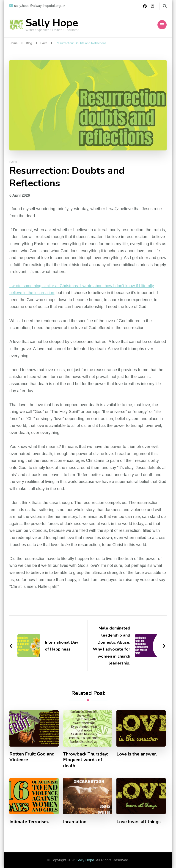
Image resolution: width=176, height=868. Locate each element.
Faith (14, 162)
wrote (17, 286)
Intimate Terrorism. (30, 822)
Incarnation (75, 822)
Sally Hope (52, 23)
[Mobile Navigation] (162, 25)
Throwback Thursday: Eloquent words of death (86, 760)
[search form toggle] (165, 6)
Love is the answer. (137, 754)
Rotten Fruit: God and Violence (32, 757)
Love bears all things (139, 822)
